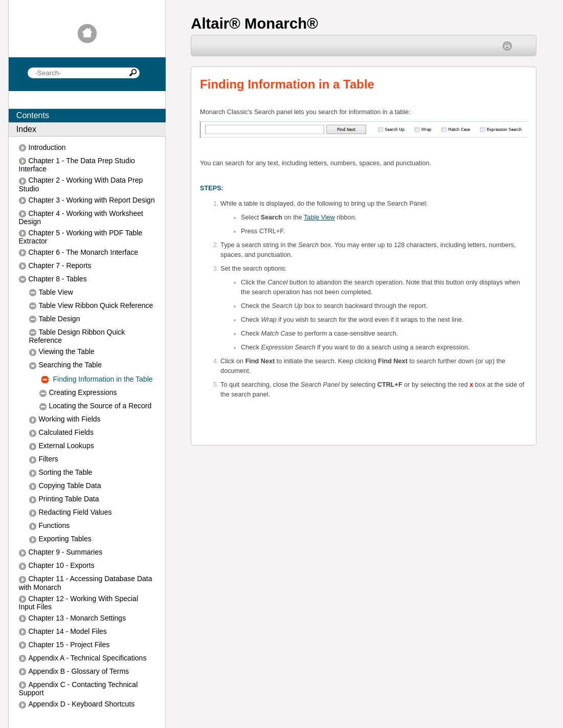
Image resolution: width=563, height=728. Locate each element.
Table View (319, 217)
